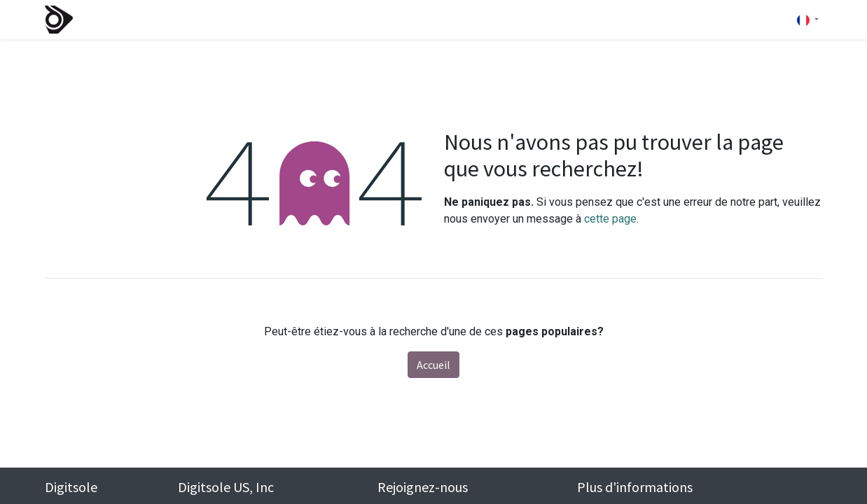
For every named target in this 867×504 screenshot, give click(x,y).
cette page (610, 219)
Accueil (433, 365)
